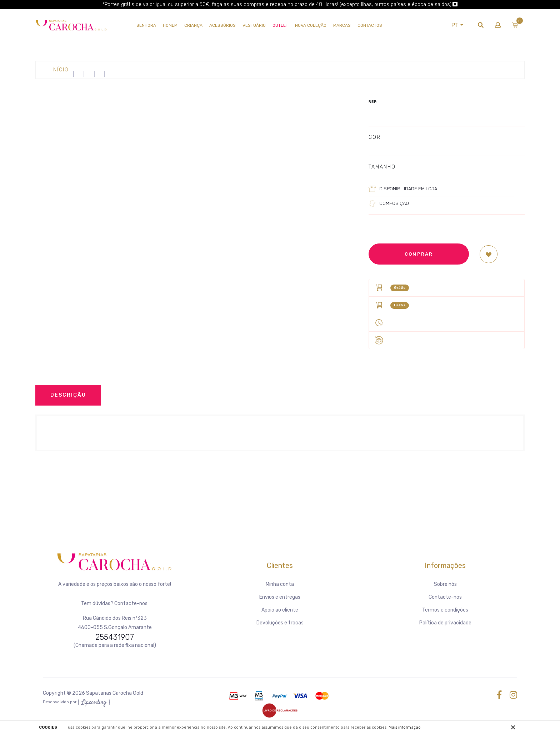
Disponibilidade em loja (408, 189)
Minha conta (280, 584)
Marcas (342, 25)
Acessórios (222, 25)
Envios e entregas (280, 597)
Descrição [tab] (68, 395)
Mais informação (405, 727)
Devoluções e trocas (280, 623)
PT (455, 25)
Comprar (419, 254)
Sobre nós (445, 584)
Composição (394, 203)
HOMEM (170, 25)
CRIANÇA (193, 25)
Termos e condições (445, 610)
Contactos (370, 25)
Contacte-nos (445, 597)
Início (60, 70)
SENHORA (146, 25)
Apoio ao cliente (280, 610)
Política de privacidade (445, 623)
